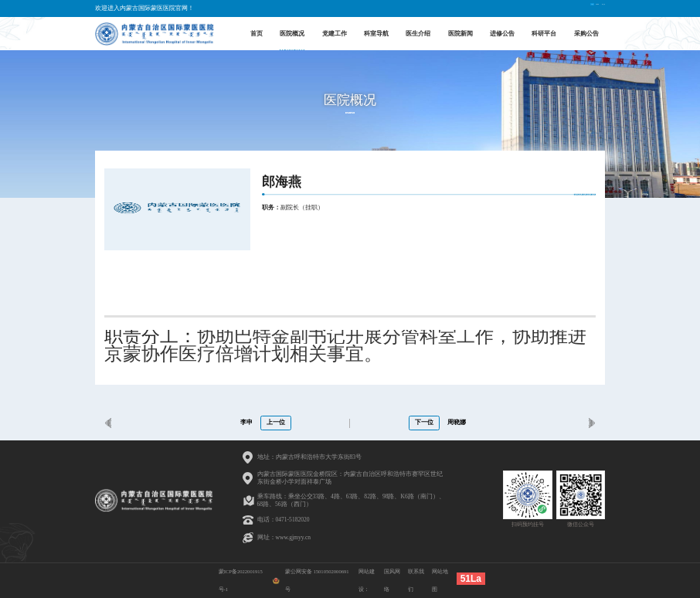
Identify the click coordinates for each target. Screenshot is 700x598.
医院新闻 (460, 33)
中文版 (529, 8)
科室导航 (376, 33)
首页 (257, 33)
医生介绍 (418, 33)
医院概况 (292, 33)
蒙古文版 (590, 8)
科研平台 (544, 33)
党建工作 (335, 33)
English (557, 8)
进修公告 (502, 33)
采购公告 (586, 33)
